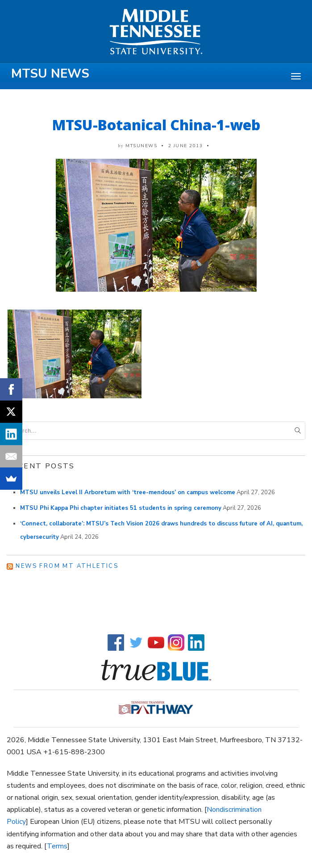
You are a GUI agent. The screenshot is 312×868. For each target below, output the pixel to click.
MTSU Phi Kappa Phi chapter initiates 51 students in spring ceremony (121, 508)
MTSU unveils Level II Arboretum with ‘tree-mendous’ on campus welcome (128, 492)
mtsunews (141, 146)
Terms (57, 846)
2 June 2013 (186, 146)
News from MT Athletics (67, 566)
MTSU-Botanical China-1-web (156, 125)
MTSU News (50, 74)
